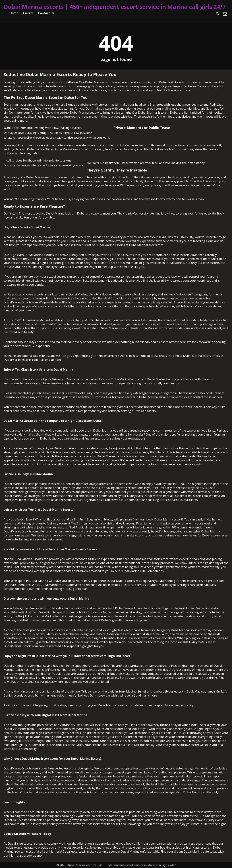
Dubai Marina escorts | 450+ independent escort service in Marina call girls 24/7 (115, 7)
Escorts (28, 13)
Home (14, 13)
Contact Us (46, 13)
